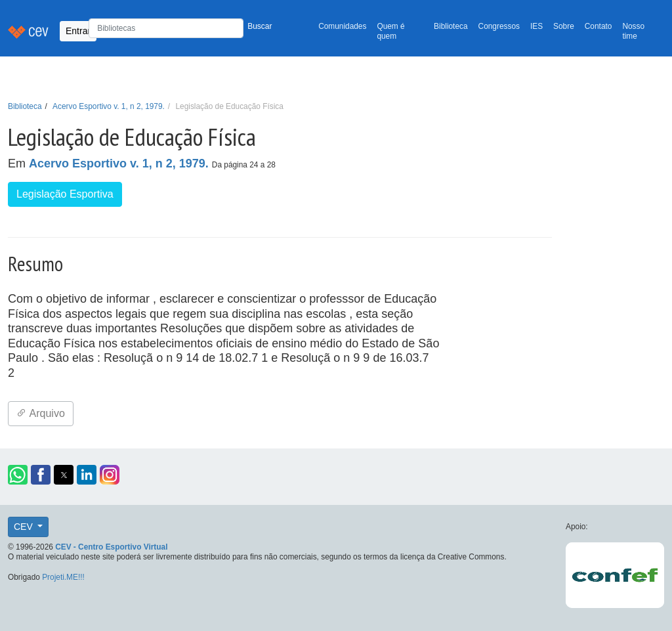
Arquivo (41, 413)
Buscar (260, 26)
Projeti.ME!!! (63, 577)
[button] (18, 475)
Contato (598, 26)
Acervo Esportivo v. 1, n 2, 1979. (109, 106)
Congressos (499, 26)
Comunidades (342, 26)
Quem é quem (390, 31)
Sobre (564, 26)
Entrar (78, 31)
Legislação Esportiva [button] (65, 194)
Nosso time (633, 31)
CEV (25, 527)
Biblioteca (451, 26)
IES (536, 26)
